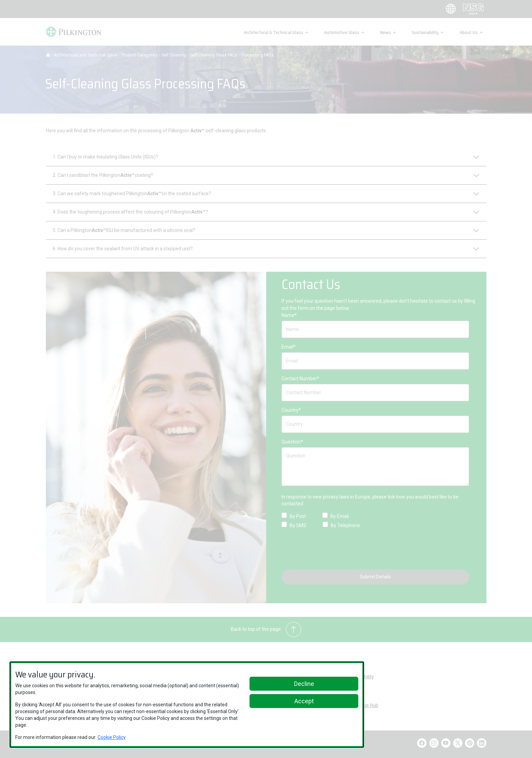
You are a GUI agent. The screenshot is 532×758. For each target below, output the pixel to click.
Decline (304, 684)
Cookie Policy (112, 737)
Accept (304, 701)
